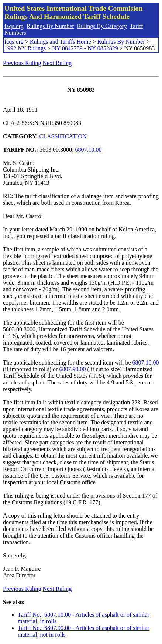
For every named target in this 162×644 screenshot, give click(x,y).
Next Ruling (57, 63)
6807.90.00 (72, 369)
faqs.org (14, 26)
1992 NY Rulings (25, 48)
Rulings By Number (50, 26)
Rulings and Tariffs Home (61, 42)
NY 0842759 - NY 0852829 (85, 48)
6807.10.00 (89, 150)
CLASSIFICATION (63, 136)
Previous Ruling (22, 63)
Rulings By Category (102, 26)
